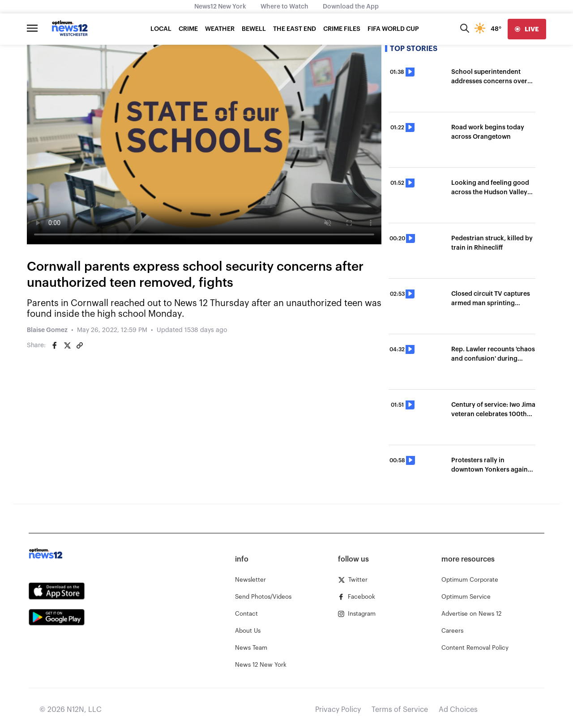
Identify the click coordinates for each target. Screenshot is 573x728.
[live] (527, 29)
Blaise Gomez (47, 330)
